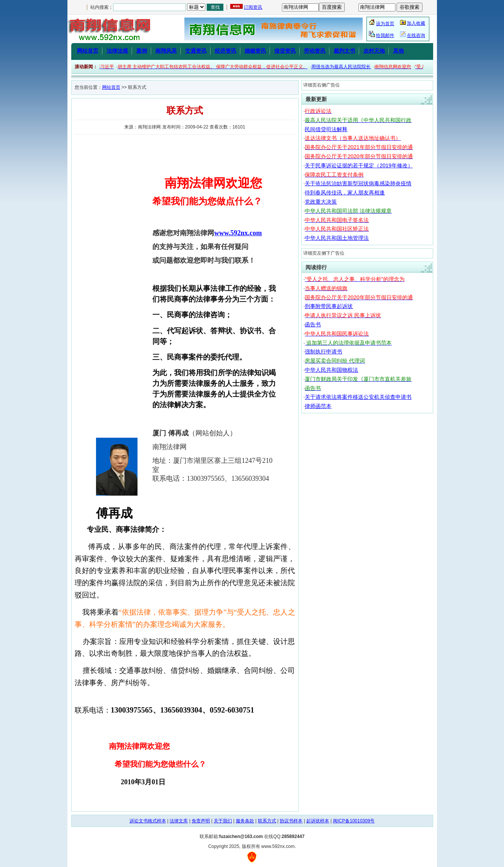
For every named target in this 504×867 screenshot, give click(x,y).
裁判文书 (344, 51)
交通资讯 (196, 51)
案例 (142, 51)
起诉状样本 (318, 821)
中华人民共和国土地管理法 (337, 238)
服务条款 (245, 821)
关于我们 (223, 821)
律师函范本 (318, 406)
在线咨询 (416, 35)
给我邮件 (385, 35)
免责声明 (201, 821)
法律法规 (117, 51)
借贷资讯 (285, 51)
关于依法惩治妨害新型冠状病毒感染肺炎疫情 (358, 183)
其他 (398, 51)
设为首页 (385, 24)
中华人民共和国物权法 (331, 370)
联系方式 (267, 821)
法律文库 (179, 821)
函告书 (313, 324)
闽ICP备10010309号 (354, 821)
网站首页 (88, 51)
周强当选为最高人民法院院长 (347, 67)
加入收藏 (416, 23)
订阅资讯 (253, 7)
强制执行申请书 (323, 352)
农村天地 (374, 51)
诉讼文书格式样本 (148, 821)
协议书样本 (291, 821)
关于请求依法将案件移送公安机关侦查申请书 (358, 397)
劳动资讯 (315, 51)
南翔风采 (166, 51)
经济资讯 (226, 51)
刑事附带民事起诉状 (329, 306)
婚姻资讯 (255, 51)
